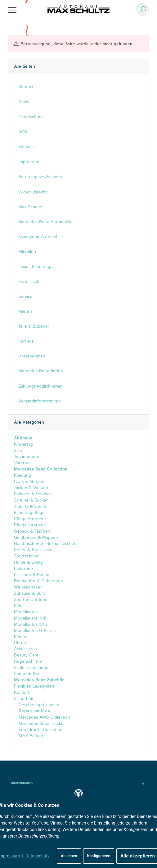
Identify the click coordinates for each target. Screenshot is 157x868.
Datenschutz (38, 856)
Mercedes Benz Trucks (40, 724)
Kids (18, 606)
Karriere (26, 341)
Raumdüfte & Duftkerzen (38, 581)
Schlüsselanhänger (32, 668)
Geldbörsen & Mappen (36, 538)
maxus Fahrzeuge (36, 267)
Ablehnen (69, 856)
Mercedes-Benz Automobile (45, 222)
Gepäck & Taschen (32, 531)
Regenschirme (28, 662)
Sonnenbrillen (27, 674)
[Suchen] (141, 10)
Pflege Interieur (29, 525)
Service (25, 297)
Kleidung (22, 475)
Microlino (27, 252)
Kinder (20, 637)
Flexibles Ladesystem (35, 687)
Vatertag (22, 463)
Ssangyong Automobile (41, 237)
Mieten (25, 311)
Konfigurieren (99, 856)
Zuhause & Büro (30, 593)
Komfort (22, 693)
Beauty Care (26, 656)
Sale (18, 451)
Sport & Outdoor (30, 600)
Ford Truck (29, 282)
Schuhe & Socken (31, 500)
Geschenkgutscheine (38, 705)
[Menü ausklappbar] (12, 10)
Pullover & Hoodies (33, 494)
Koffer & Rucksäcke (33, 550)
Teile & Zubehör (34, 326)
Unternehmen (32, 356)
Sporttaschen (27, 556)
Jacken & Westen (31, 488)
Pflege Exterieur (30, 519)
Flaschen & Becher (32, 575)
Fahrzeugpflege (29, 513)
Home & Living (28, 562)
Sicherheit (24, 699)
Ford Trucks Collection (40, 730)
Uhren (20, 643)
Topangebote (27, 457)
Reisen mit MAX (34, 711)
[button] (78, 783)
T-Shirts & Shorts (30, 507)
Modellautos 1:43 (31, 625)
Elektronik (24, 569)
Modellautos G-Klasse (35, 631)
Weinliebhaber (28, 587)
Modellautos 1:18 (30, 618)
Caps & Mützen (29, 482)
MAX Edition (30, 736)
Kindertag (23, 444)
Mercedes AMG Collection (44, 718)
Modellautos (26, 612)
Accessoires (25, 649)
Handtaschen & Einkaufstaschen (45, 544)
